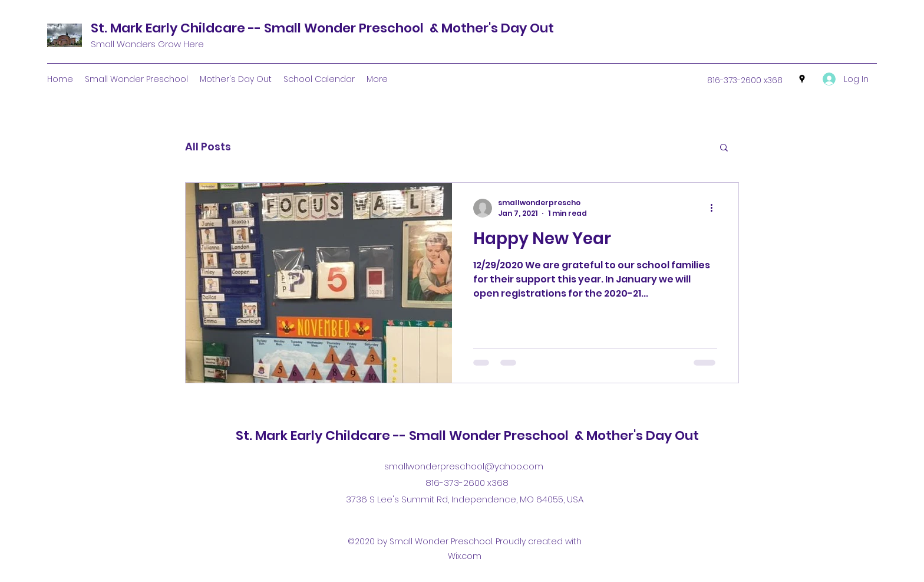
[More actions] (715, 208)
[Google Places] (802, 79)
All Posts (208, 147)
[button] (724, 148)
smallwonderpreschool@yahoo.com (464, 466)
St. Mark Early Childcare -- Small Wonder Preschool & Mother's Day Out (322, 28)
